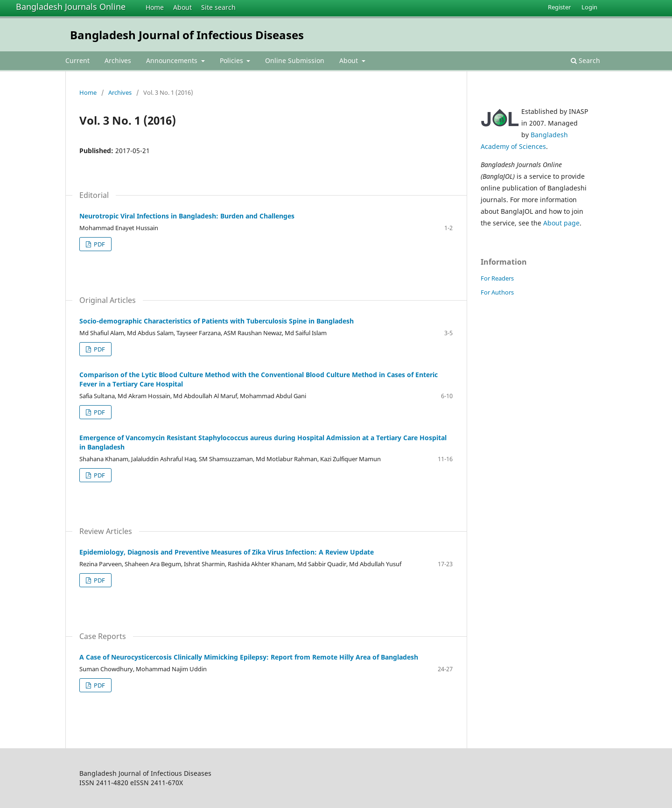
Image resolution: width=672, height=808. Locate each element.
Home (155, 7)
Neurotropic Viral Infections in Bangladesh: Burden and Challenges (187, 216)
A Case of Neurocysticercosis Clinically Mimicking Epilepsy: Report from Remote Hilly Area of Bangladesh (249, 657)
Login (589, 7)
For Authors (497, 292)
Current (77, 60)
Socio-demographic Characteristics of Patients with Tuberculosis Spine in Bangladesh (217, 321)
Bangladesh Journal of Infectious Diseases (187, 35)
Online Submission (295, 60)
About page (561, 223)
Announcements (173, 60)
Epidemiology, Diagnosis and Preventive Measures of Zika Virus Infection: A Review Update (227, 552)
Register (559, 7)
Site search (218, 7)
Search (585, 60)
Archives (118, 60)
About (182, 7)
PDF (99, 244)
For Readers (497, 278)
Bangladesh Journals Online (71, 7)
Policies (232, 60)
